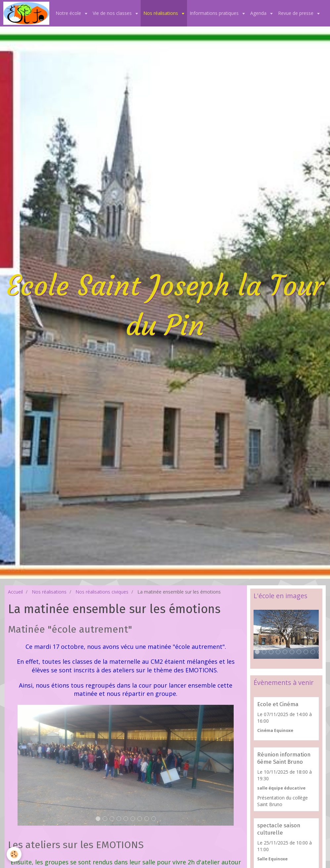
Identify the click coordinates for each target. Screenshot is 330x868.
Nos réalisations (161, 13)
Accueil (15, 592)
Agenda (259, 13)
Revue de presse (296, 13)
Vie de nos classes (113, 13)
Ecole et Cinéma (278, 704)
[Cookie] (14, 854)
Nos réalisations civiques (102, 592)
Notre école (69, 13)
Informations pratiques (215, 13)
